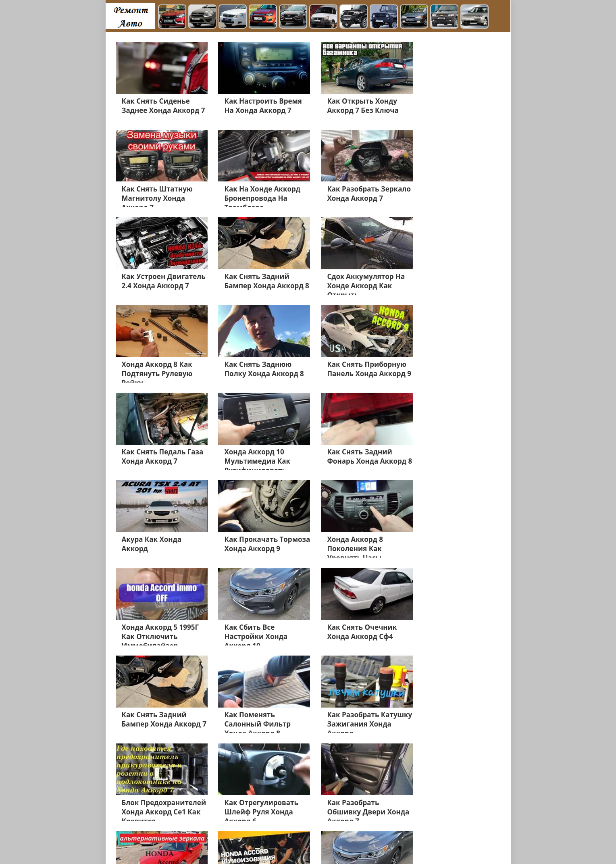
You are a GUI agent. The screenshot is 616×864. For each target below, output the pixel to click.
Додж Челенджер (179, 835)
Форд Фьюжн (178, 806)
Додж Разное (344, 815)
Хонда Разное (178, 825)
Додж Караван (387, 815)
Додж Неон (223, 835)
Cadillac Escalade (431, 835)
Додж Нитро (133, 835)
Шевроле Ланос (299, 815)
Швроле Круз (302, 806)
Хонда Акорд (134, 815)
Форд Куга (395, 806)
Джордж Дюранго (379, 835)
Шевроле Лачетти (141, 844)
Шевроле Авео (325, 825)
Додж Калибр (221, 825)
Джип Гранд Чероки (272, 825)
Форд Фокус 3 (431, 815)
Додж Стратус (370, 825)
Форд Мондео (135, 806)
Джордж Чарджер (268, 835)
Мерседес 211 (175, 815)
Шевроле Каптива (351, 806)
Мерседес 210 (135, 825)
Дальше (245, 766)
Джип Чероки (253, 815)
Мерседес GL (220, 806)
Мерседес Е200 (435, 806)
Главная (183, 844)
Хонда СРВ (214, 815)
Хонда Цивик (260, 806)
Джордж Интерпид (324, 835)
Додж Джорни (413, 825)
